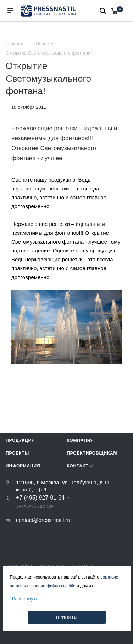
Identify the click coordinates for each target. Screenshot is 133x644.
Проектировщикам (92, 453)
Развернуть (25, 599)
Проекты (17, 453)
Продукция (20, 440)
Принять (66, 617)
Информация (23, 466)
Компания (80, 440)
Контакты (80, 466)
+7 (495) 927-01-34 (40, 498)
